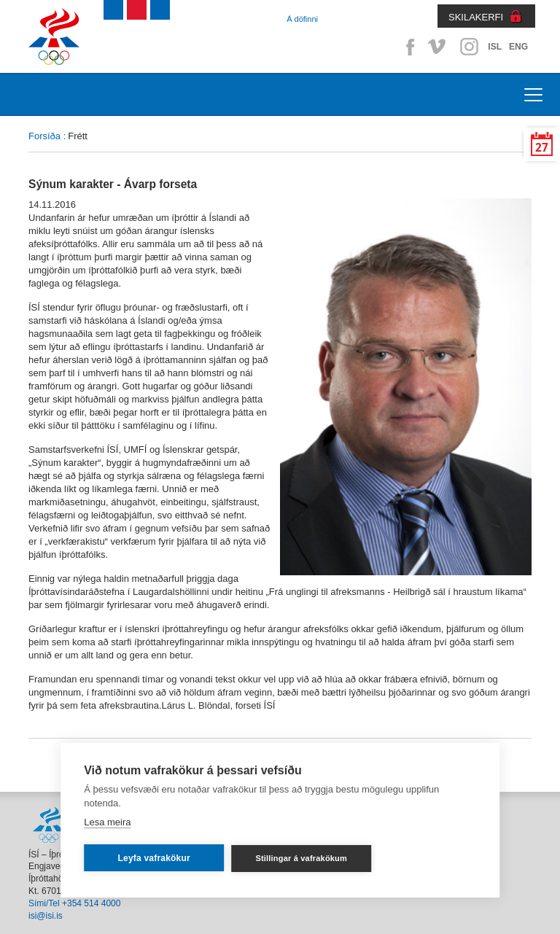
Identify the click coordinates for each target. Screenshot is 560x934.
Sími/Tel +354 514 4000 (74, 903)
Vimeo (438, 47)
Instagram (469, 47)
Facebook (408, 47)
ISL (495, 47)
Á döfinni (302, 19)
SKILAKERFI (476, 17)
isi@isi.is (46, 916)
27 (542, 148)
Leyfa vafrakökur (154, 858)
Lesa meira (107, 822)
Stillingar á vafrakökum (301, 858)
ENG (518, 47)
